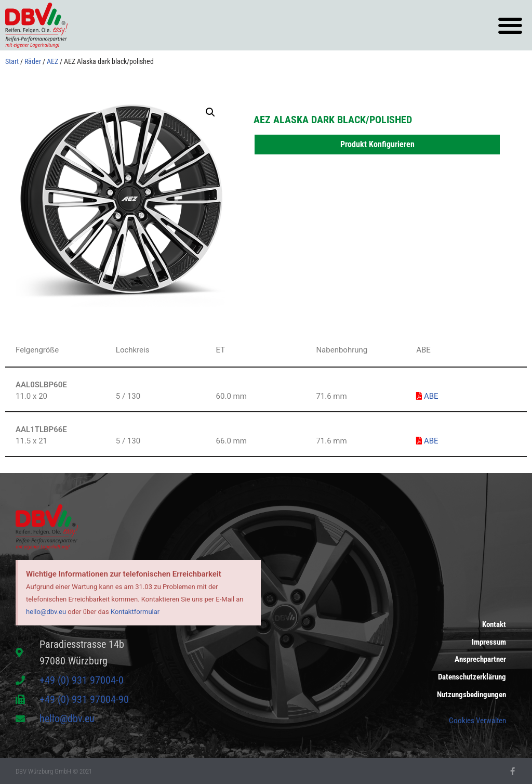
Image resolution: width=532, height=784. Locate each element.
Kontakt (494, 624)
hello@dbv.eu (46, 612)
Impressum (489, 642)
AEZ (52, 61)
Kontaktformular (135, 612)
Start (12, 61)
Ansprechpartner (480, 660)
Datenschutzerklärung (472, 677)
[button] (510, 25)
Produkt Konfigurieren (377, 144)
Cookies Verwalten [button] (477, 721)
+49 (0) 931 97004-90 (84, 699)
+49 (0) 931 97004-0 (82, 680)
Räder (33, 61)
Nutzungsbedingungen (471, 695)
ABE (427, 396)
